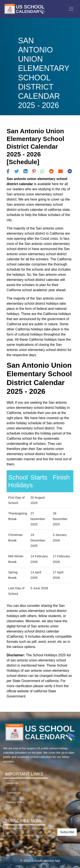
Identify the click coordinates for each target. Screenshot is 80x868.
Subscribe (67, 832)
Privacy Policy (15, 802)
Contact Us (14, 793)
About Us (12, 783)
